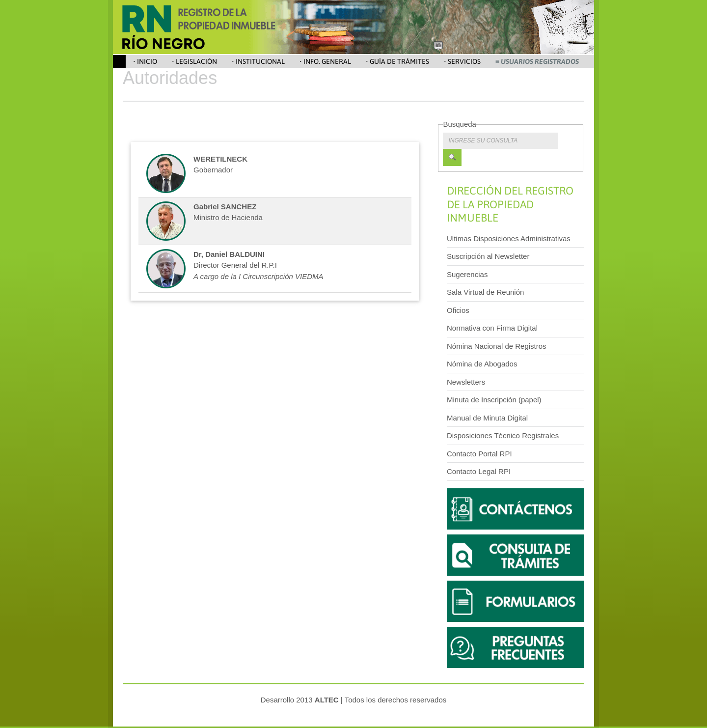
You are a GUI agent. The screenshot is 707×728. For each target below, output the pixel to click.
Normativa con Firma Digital (492, 328)
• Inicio (145, 61)
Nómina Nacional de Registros (497, 346)
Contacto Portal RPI (479, 454)
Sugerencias (467, 274)
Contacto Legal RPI (479, 471)
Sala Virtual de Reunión (485, 292)
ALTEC (327, 700)
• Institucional (258, 61)
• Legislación (194, 61)
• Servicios (462, 61)
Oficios (458, 310)
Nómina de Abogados (482, 364)
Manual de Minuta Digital (487, 418)
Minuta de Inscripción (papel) (494, 400)
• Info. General (325, 61)
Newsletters (466, 382)
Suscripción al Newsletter (488, 256)
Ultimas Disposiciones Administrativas (509, 238)
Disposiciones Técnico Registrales (503, 435)
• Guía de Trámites (397, 61)
